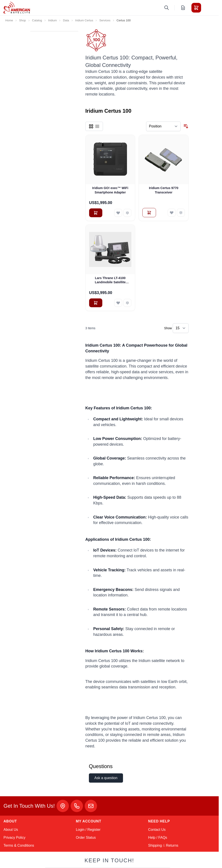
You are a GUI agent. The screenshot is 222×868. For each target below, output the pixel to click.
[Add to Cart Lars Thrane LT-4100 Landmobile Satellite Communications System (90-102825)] (96, 303)
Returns (172, 845)
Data (66, 20)
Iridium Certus (84, 20)
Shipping (155, 845)
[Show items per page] (181, 328)
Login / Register (88, 830)
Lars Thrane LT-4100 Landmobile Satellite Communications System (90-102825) (110, 280)
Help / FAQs (158, 838)
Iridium (52, 20)
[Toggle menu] (209, 8)
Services (105, 20)
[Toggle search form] (167, 8)
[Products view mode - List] (97, 126)
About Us (11, 830)
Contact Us (157, 830)
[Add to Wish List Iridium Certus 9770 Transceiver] (172, 213)
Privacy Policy (15, 838)
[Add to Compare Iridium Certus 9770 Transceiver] (181, 213)
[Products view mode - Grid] (91, 126)
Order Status (86, 838)
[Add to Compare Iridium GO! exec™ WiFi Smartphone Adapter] (127, 213)
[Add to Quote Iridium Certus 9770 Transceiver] (149, 213)
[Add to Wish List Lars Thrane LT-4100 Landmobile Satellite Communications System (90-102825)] (118, 303)
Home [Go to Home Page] (9, 20)
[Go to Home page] (17, 8)
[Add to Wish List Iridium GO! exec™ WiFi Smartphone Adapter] (118, 213)
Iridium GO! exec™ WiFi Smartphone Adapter (110, 190)
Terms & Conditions (19, 845)
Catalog (37, 20)
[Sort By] (163, 126)
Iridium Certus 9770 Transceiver (164, 190)
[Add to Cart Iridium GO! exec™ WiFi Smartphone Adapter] (96, 213)
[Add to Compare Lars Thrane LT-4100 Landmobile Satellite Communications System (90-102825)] (127, 303)
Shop (23, 20)
